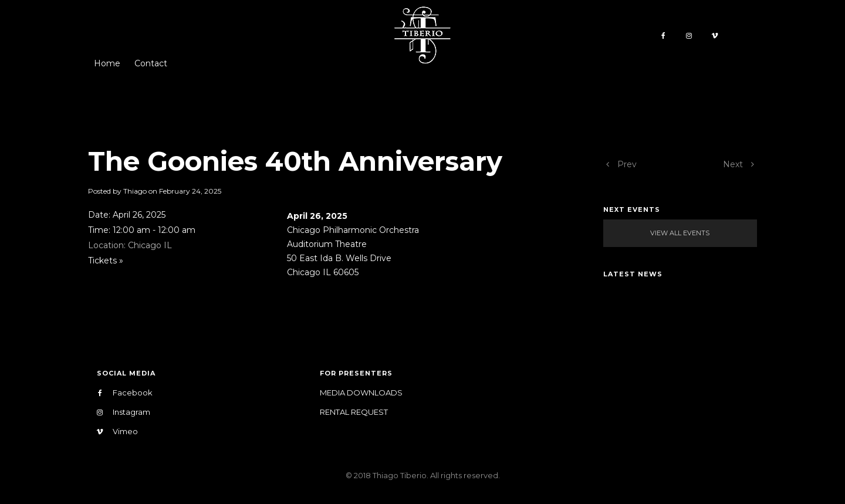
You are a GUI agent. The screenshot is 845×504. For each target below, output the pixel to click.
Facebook (125, 393)
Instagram (124, 412)
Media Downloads (361, 393)
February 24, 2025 (190, 191)
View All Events (680, 233)
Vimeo (117, 432)
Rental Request (354, 412)
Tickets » (106, 261)
